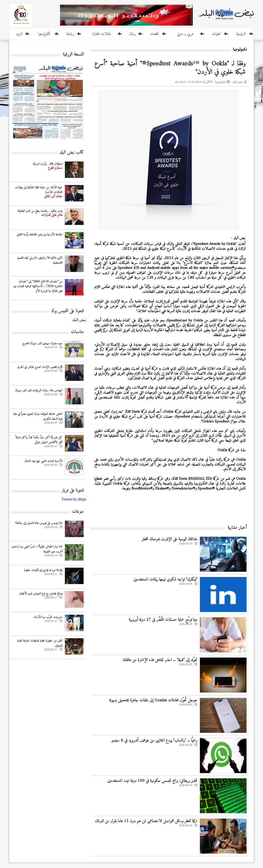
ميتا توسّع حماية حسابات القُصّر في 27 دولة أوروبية (163, 620)
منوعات (78, 512)
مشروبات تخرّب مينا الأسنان (48, 617)
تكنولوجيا (44, 34)
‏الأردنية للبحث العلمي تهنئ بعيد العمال (43, 461)
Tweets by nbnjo (74, 499)
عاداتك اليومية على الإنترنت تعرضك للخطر (170, 539)
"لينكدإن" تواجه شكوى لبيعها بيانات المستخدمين (165, 579)
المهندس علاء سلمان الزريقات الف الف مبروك (39, 390)
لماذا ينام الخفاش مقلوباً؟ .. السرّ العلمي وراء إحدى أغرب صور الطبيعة (37, 549)
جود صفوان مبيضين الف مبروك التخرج (42, 343)
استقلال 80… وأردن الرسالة (48, 164)
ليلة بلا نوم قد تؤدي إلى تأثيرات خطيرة (43, 570)
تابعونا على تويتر (73, 491)
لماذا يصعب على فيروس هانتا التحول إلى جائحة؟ (39, 523)
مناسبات (77, 332)
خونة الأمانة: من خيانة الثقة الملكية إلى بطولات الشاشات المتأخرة (39, 190)
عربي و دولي (185, 34)
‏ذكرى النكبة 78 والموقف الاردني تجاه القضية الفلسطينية (40, 260)
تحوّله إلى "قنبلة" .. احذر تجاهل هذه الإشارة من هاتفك (160, 660)
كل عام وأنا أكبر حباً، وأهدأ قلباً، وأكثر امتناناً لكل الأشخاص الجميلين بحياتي (39, 440)
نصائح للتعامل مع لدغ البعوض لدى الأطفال (41, 594)
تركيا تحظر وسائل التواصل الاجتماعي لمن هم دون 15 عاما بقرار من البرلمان (146, 821)
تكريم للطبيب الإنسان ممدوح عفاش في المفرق (40, 367)
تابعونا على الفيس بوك (67, 311)
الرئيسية (241, 34)
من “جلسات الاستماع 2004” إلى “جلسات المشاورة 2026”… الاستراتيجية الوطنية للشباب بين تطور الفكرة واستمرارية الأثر (38, 286)
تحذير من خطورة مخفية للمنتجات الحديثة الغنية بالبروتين (40, 643)
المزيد (19, 34)
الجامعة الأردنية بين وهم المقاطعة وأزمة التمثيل (40, 235)
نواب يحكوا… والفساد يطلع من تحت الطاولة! (40, 211)
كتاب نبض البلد (72, 153)
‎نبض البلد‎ (79, 320)
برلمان (132, 34)
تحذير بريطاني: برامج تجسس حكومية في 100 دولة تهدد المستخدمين (152, 781)
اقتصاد (154, 34)
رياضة (70, 34)
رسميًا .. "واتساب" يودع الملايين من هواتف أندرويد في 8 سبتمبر (154, 741)
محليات (216, 34)
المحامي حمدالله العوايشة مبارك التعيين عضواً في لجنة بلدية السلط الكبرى (38, 416)
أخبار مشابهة (237, 528)
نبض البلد (238, 82)
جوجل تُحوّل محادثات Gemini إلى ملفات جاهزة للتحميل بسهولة (153, 700)
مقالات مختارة (102, 34)
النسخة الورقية (73, 55)
